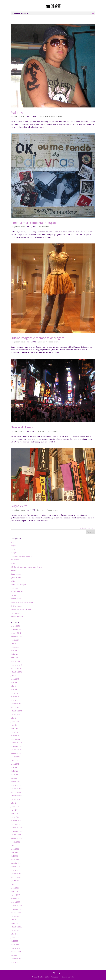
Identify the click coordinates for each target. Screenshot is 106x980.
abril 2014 (14, 654)
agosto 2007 (15, 881)
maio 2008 (15, 852)
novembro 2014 (16, 629)
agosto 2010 (15, 757)
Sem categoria (16, 613)
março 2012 (15, 693)
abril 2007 (14, 891)
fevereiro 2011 (16, 736)
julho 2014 (14, 644)
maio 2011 (15, 725)
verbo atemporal (17, 616)
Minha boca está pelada (19, 585)
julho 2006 (14, 920)
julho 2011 (14, 718)
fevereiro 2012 (16, 697)
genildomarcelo (19, 116)
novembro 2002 (16, 959)
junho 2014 (15, 647)
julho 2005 (14, 934)
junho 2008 (15, 849)
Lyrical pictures (43, 227)
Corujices (14, 553)
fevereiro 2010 (16, 778)
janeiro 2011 (15, 739)
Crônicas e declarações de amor (50, 116)
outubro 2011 (16, 707)
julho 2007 (14, 884)
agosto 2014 (15, 640)
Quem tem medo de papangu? (22, 602)
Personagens (15, 588)
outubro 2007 (16, 877)
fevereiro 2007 (16, 898)
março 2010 (15, 775)
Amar (13, 542)
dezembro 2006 (16, 906)
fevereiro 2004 (16, 955)
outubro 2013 (16, 668)
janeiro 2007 (15, 902)
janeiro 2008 (15, 867)
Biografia (14, 546)
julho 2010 (14, 760)
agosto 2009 (15, 799)
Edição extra (19, 506)
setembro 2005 (16, 927)
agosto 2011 (15, 714)
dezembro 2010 (16, 743)
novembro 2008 (16, 831)
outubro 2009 (16, 792)
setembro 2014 (16, 636)
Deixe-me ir (42, 342)
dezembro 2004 (16, 948)
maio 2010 (15, 768)
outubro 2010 (16, 750)
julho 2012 (14, 686)
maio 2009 (15, 810)
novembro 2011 (16, 704)
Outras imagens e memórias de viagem (37, 338)
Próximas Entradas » (88, 528)
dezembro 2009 (16, 785)
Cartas (13, 549)
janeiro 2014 (15, 661)
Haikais (13, 570)
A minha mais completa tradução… (34, 223)
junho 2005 (15, 937)
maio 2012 (15, 690)
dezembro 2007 (16, 870)
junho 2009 (15, 806)
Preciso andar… (16, 599)
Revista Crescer (16, 606)
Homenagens (16, 574)
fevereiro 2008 (16, 863)
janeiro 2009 (15, 824)
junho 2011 (15, 721)
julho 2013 (14, 675)
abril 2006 (14, 923)
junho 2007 (15, 888)
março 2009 (15, 817)
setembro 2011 (16, 711)
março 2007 (15, 895)
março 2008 (15, 860)
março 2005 (15, 945)
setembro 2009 (16, 796)
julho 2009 (14, 803)
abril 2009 (14, 813)
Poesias (14, 595)
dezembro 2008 (16, 828)
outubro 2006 (16, 913)
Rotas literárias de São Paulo (21, 609)
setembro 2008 (16, 838)
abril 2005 (14, 941)
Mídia (13, 581)
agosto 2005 (15, 930)
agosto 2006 (15, 916)
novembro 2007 (16, 874)
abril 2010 (14, 771)
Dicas (13, 563)
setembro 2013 (16, 672)
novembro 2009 (16, 789)
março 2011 (15, 732)
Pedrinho (17, 112)
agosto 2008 (15, 842)
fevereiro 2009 (16, 821)
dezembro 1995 (16, 962)
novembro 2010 (16, 746)
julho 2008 (14, 845)
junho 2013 (15, 679)
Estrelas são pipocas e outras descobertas (26, 567)
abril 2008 (14, 856)
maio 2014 (15, 651)
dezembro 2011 (16, 700)
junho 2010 (15, 764)
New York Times (22, 427)
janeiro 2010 (15, 782)
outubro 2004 (16, 952)
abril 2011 (14, 729)
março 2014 (15, 658)
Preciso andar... (53, 342)
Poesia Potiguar (16, 592)
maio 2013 (15, 683)
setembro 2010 (16, 753)
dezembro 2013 (16, 665)
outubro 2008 (16, 835)
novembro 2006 (16, 909)
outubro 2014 (16, 633)
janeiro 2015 (15, 626)
